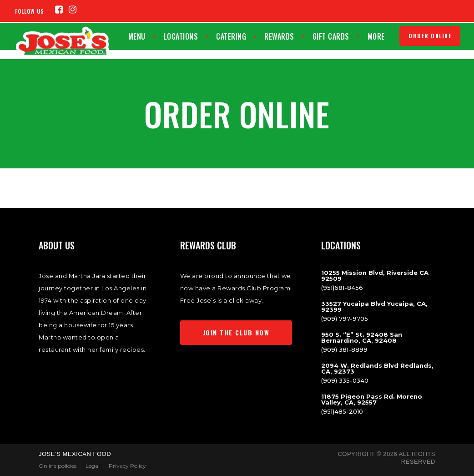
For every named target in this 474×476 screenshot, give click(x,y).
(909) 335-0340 (345, 380)
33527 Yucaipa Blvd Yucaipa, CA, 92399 (374, 306)
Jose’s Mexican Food (75, 454)
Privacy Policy (127, 466)
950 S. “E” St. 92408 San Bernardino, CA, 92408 (362, 337)
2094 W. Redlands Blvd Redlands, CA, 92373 (377, 368)
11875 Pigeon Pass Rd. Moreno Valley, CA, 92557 (372, 399)
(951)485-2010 (342, 411)
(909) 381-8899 (344, 349)
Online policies (58, 466)
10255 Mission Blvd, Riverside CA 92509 (375, 276)
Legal (93, 466)
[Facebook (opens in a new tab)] (59, 10)
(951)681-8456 (342, 288)
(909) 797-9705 (345, 319)
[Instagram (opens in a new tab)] (73, 10)
